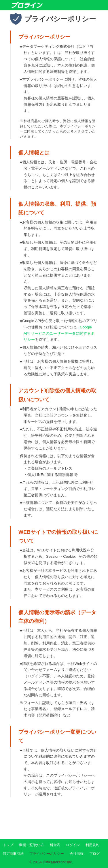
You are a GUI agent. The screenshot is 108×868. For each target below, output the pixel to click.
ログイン (73, 845)
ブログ (94, 854)
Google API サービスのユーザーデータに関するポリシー (59, 333)
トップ (8, 845)
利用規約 (92, 845)
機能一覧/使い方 (32, 845)
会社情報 (77, 854)
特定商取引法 (13, 854)
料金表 (55, 845)
